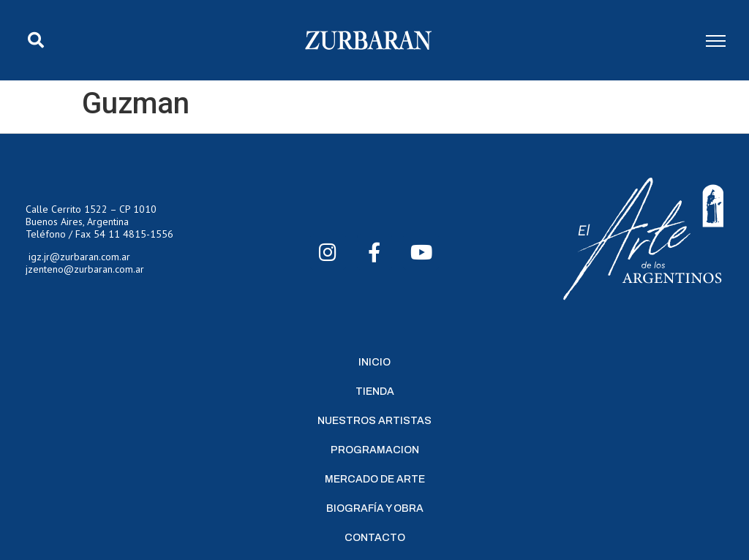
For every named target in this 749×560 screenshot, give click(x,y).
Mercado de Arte (375, 479)
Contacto (375, 538)
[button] (36, 40)
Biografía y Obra (375, 508)
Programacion (375, 450)
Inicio (374, 362)
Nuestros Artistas (374, 421)
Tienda (375, 391)
